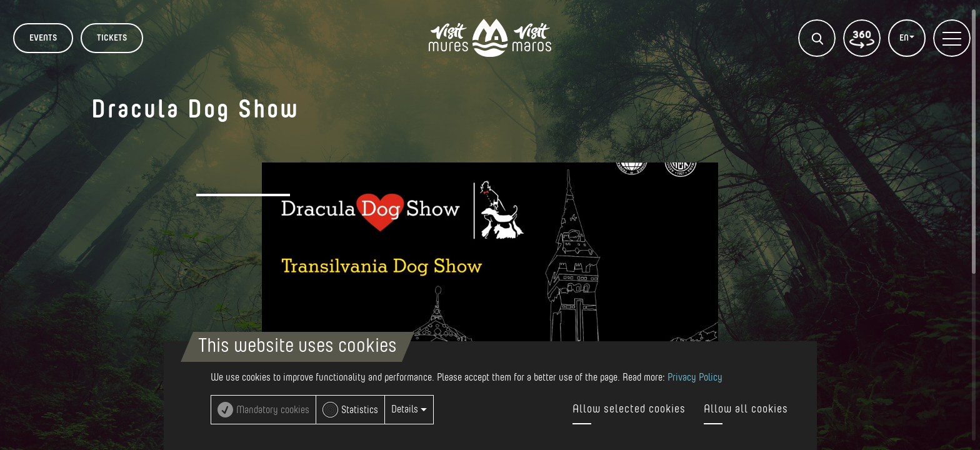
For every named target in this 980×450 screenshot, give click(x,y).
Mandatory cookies (273, 410)
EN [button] (905, 38)
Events (43, 38)
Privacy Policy (695, 377)
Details (409, 409)
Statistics (360, 410)
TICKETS (112, 38)
